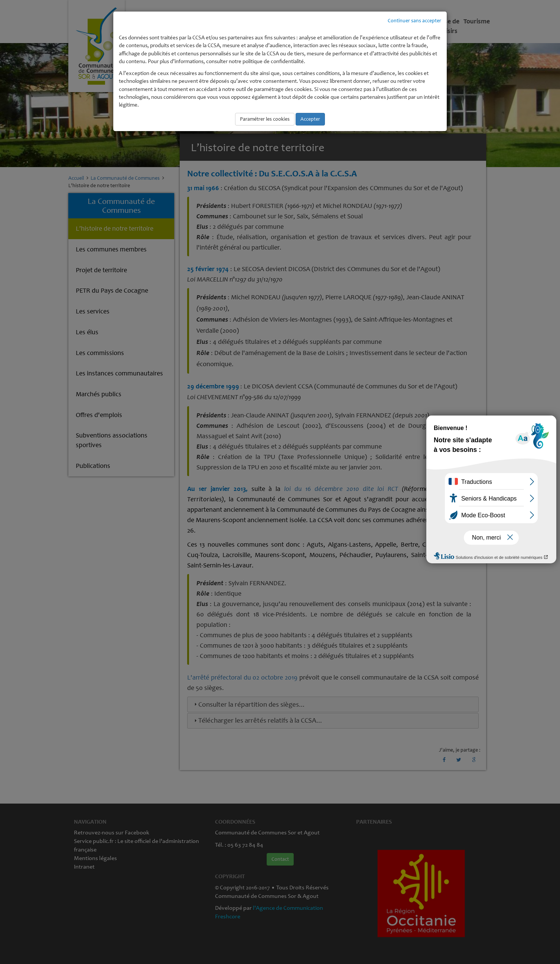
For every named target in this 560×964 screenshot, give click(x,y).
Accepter (310, 119)
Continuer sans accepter (414, 21)
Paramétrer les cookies (265, 119)
